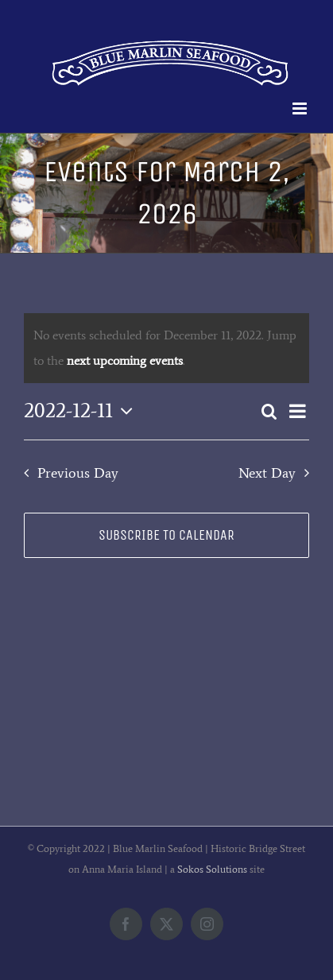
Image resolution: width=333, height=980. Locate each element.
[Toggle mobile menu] (301, 108)
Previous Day (78, 473)
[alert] (166, 348)
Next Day (267, 473)
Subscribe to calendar (166, 535)
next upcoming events (125, 360)
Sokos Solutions (212, 869)
